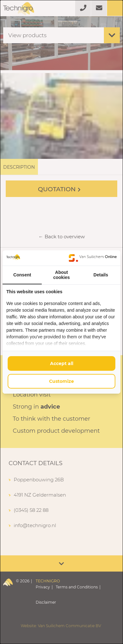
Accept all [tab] (62, 363)
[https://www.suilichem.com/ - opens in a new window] (93, 258)
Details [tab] (101, 275)
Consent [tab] (22, 275)
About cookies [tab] (62, 275)
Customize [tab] (62, 381)
